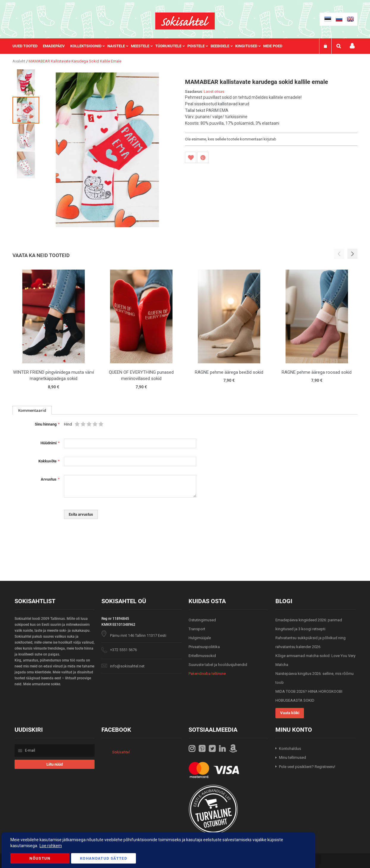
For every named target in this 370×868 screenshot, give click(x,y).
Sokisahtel (121, 752)
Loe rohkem (51, 846)
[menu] (150, 46)
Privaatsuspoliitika (204, 647)
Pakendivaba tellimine (207, 674)
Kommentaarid (32, 410)
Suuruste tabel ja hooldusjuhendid (218, 665)
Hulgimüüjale (200, 638)
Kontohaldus (290, 749)
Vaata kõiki (290, 713)
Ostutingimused (202, 620)
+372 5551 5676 (123, 650)
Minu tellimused (293, 757)
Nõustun (40, 858)
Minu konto (352, 46)
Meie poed (273, 46)
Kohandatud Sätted (104, 858)
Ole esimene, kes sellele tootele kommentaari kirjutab (231, 139)
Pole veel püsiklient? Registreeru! (307, 767)
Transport (197, 629)
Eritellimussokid (202, 656)
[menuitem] (28, 46)
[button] (26, 82)
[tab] (32, 410)
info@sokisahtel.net (127, 666)
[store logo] (185, 21)
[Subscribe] (55, 764)
